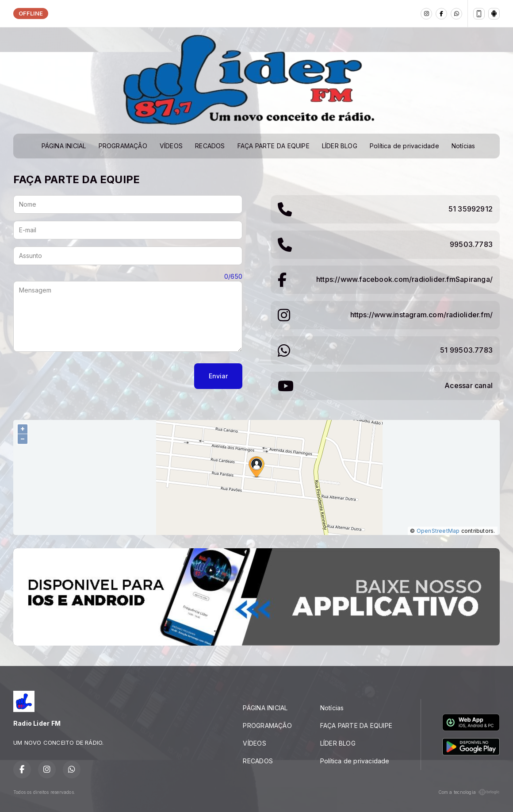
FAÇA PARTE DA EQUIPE (274, 146)
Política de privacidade (404, 146)
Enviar (218, 376)
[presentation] (80, 376)
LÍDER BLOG (340, 146)
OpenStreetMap (438, 531)
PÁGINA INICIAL (64, 146)
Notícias (463, 146)
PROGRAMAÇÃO (123, 146)
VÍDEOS (171, 146)
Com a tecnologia (469, 792)
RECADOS (210, 146)
